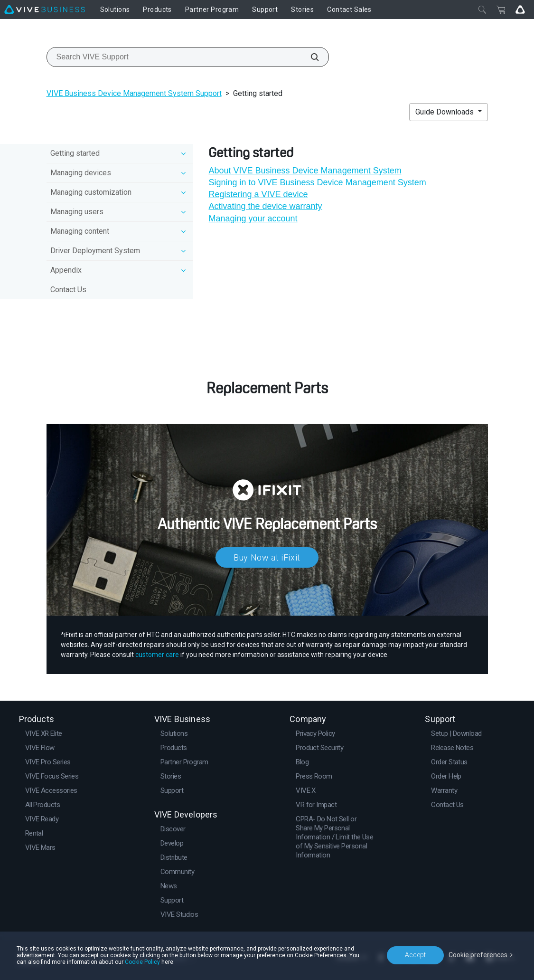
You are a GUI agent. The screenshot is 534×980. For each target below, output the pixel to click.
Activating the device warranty (265, 206)
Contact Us (68, 290)
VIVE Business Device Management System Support (134, 93)
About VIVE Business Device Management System (305, 171)
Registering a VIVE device (258, 194)
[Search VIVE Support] (309, 57)
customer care (157, 655)
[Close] (482, 10)
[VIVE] (45, 10)
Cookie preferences (478, 955)
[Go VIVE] (520, 10)
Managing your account (253, 219)
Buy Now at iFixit (267, 557)
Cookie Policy (142, 962)
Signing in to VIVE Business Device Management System (317, 182)
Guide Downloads (445, 112)
